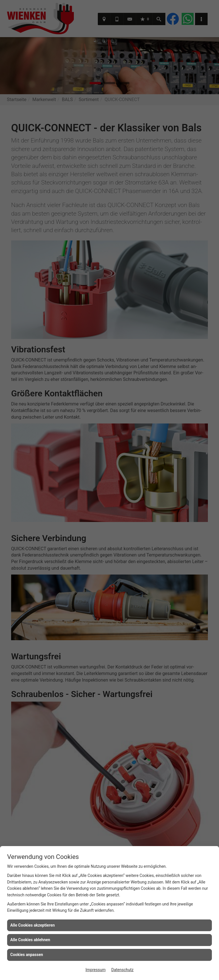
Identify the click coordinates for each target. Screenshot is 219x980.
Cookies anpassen (27, 955)
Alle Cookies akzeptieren (33, 925)
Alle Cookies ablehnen (30, 940)
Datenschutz (122, 970)
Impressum (96, 970)
